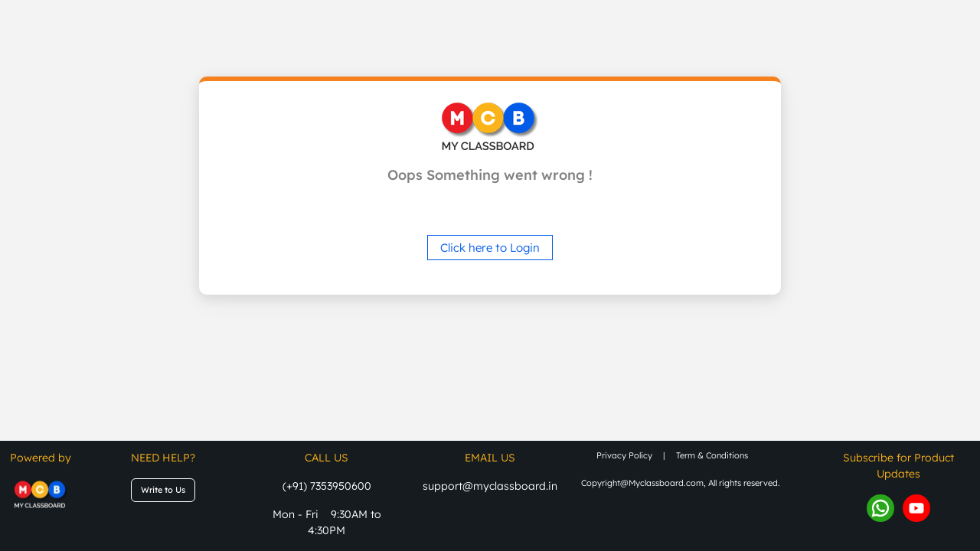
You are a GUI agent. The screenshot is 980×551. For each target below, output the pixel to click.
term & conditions (712, 455)
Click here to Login (490, 248)
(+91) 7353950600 (327, 486)
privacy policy (624, 455)
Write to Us (163, 490)
